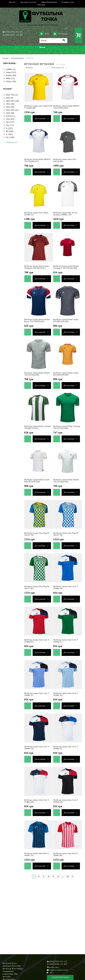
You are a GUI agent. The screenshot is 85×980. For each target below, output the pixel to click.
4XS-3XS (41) (12, 110)
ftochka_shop (54, 967)
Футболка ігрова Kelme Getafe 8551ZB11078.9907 (66, 374)
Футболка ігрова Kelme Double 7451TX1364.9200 (37, 374)
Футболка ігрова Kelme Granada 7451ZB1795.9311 (38, 427)
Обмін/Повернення (49, 2)
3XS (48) (10, 113)
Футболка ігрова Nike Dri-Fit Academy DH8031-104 (65, 214)
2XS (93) (10, 119)
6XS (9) (10, 98)
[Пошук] (53, 41)
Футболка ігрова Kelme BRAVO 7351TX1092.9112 (37, 160)
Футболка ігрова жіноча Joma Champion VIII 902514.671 (37, 267)
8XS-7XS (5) (12, 95)
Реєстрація (60, 34)
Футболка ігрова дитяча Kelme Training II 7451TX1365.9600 (66, 267)
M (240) (10, 131)
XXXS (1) (11, 116)
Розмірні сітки (68, 2)
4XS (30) (10, 107)
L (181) (9, 134)
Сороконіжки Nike (10, 974)
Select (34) (11, 81)
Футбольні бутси (10, 963)
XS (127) (10, 122)
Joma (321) (11, 72)
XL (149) (10, 137)
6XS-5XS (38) (12, 101)
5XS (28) (10, 104)
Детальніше (40, 118)
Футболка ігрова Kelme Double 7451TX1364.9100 (66, 481)
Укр (62, 28)
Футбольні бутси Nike (12, 966)
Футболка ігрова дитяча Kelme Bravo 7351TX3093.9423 (37, 321)
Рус (66, 28)
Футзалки (7, 977)
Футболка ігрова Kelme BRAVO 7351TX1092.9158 (66, 107)
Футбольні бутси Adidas (13, 969)
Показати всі (12, 142)
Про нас (12, 2)
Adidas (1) (11, 69)
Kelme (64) (11, 75)
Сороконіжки (8, 971)
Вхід (44, 34)
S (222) (9, 128)
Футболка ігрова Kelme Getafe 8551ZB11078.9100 (37, 481)
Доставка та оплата (28, 2)
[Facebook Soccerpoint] (48, 973)
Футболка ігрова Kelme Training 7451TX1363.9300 (67, 427)
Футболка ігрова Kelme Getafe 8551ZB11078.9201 (66, 321)
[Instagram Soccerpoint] (51, 973)
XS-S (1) (10, 125)
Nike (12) (10, 78)
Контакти (41, 5)
